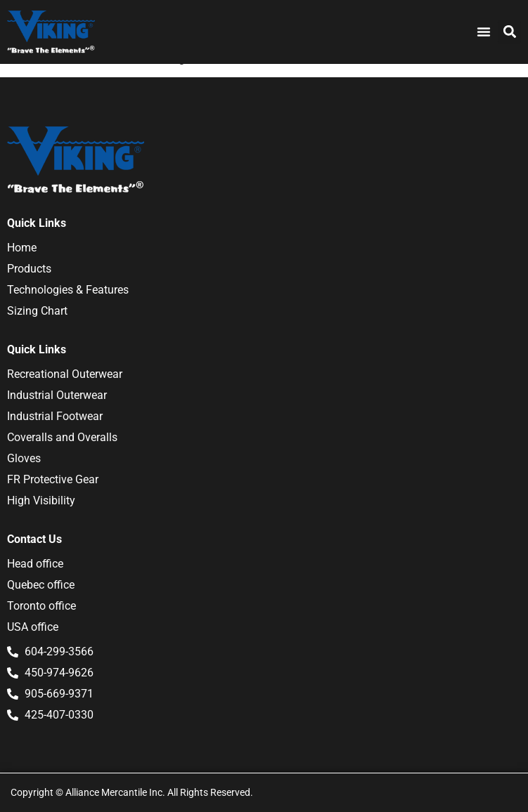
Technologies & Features (68, 290)
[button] (509, 32)
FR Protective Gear (53, 479)
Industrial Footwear (55, 416)
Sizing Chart (37, 311)
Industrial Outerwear (57, 395)
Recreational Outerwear (65, 374)
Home (22, 248)
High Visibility (41, 500)
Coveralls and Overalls (62, 437)
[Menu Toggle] (484, 32)
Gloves (24, 458)
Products (29, 269)
